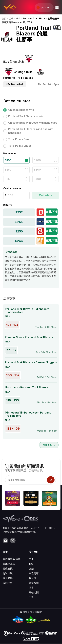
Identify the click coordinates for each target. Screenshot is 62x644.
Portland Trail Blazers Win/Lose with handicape (31, 131)
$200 (37, 160)
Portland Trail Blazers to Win (26, 116)
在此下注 (52, 212)
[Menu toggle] (57, 7)
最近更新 (34, 573)
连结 (31, 569)
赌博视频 (34, 583)
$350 (8, 179)
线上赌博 (8, 578)
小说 (31, 597)
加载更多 (49, 445)
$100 (8, 160)
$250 (8, 170)
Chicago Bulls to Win (21, 110)
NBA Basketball (15, 84)
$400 (37, 179)
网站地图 (34, 592)
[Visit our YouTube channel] (5, 541)
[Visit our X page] (13, 541)
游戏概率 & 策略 (12, 559)
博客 (31, 588)
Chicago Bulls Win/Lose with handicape (33, 123)
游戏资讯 (8, 569)
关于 (31, 559)
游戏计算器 (9, 564)
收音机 (32, 578)
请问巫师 (8, 583)
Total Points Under (20, 146)
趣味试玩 (8, 573)
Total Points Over (19, 139)
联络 (31, 564)
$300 (37, 170)
